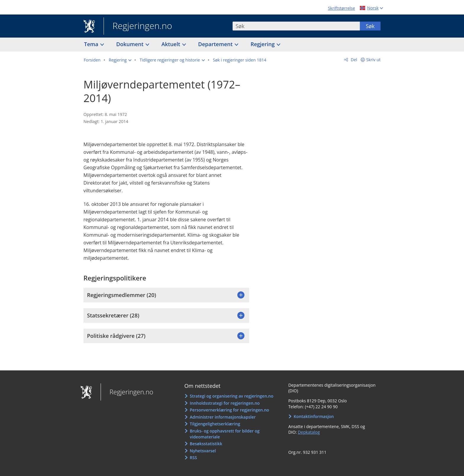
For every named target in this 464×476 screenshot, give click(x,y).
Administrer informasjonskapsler (223, 417)
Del (353, 60)
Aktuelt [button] (172, 44)
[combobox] (296, 26)
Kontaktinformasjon (314, 416)
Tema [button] (92, 44)
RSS (193, 458)
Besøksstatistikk (206, 444)
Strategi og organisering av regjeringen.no (232, 396)
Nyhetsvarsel (203, 451)
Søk (370, 26)
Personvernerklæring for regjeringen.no (229, 410)
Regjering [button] (263, 44)
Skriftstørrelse (341, 8)
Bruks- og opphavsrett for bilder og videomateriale (225, 434)
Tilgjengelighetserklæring (215, 424)
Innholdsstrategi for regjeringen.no (225, 403)
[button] (120, 60)
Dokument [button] (131, 44)
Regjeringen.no (138, 26)
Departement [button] (216, 44)
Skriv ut (374, 60)
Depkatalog (309, 432)
